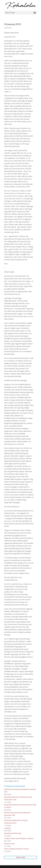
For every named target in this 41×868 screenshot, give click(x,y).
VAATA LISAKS (21, 857)
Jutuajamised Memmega (13, 833)
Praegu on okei (9, 844)
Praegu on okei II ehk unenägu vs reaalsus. (19, 838)
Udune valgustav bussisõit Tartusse (16, 849)
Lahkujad (7, 828)
